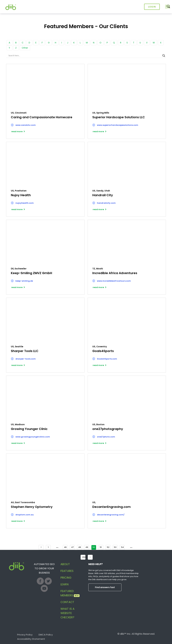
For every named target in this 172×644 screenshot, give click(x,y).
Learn (64, 584)
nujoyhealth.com (25, 203)
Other (25, 48)
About (65, 564)
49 (87, 547)
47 (72, 547)
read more (17, 131)
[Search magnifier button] (164, 56)
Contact (67, 602)
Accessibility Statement (31, 639)
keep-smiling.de (24, 281)
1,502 (84, 557)
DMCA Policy (46, 635)
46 (65, 547)
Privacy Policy (25, 635)
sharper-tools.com (26, 359)
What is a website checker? (67, 613)
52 (108, 547)
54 (122, 547)
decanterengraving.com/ (111, 515)
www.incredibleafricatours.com (114, 281)
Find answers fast (105, 587)
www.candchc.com (26, 125)
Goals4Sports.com (107, 359)
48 (80, 547)
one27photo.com (106, 437)
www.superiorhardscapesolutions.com (118, 125)
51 (101, 547)
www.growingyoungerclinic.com (33, 437)
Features (67, 571)
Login (152, 7)
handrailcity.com (106, 203)
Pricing (66, 578)
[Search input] (85, 56)
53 (115, 547)
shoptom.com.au (25, 515)
